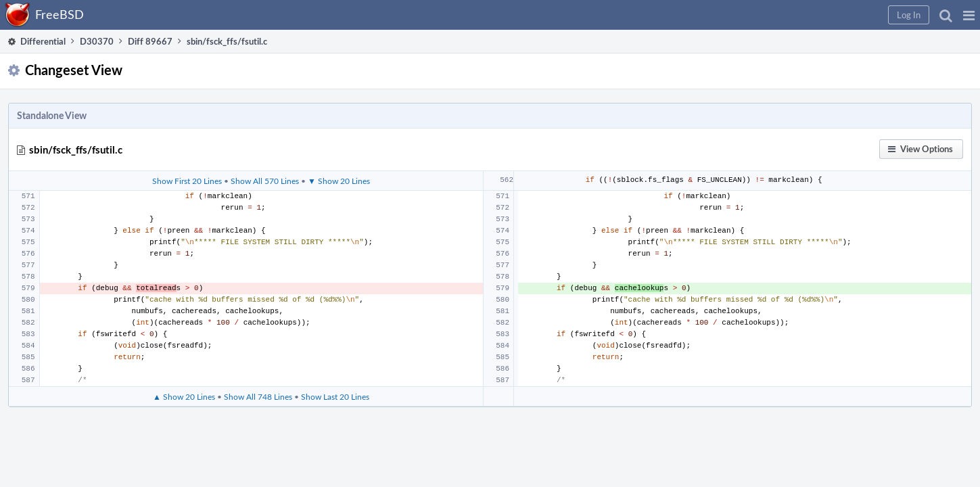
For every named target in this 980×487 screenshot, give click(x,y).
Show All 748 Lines (265, 427)
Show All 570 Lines (272, 204)
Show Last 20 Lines (342, 427)
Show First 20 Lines (194, 204)
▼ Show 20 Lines (346, 204)
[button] (751, 15)
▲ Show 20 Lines (191, 427)
